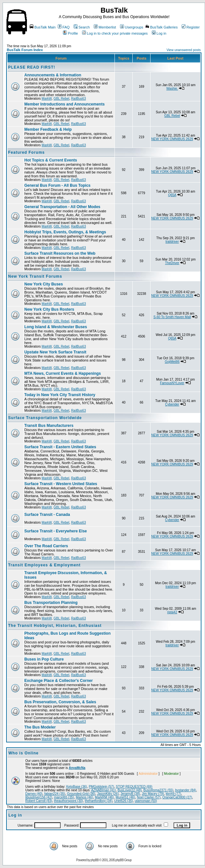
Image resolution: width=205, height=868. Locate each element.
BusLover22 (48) (130, 790)
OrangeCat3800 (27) (177, 797)
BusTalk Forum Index (25, 50)
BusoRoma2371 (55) (158, 790)
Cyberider (172, 404)
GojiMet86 (172, 362)
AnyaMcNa (77, 768)
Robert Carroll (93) (39, 801)
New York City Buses (44, 284)
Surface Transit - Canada (47, 515)
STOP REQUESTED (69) (134, 787)
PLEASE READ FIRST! (32, 67)
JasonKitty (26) (108, 794)
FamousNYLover (172, 383)
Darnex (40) (34, 794)
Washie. (172, 89)
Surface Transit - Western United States (61, 484)
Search (82, 27)
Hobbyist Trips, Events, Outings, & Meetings (65, 232)
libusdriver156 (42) (39, 797)
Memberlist (105, 27)
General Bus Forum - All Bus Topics (57, 185)
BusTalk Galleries (162, 27)
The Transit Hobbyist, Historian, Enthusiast (55, 626)
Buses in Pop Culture (44, 659)
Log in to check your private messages (115, 33)
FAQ (64, 27)
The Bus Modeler (40, 727)
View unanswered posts (183, 50)
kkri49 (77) (173, 794)
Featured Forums (26, 152)
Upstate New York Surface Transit (55, 352)
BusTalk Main (42, 27)
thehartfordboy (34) (98, 801)
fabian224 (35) (55, 794)
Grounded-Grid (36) (81, 794)
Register (191, 27)
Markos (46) (84, 797)
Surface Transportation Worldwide (45, 418)
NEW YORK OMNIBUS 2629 (172, 139)
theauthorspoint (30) (68, 801)
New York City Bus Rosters (49, 309)
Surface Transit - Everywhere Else (56, 531)
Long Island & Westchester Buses (56, 327)
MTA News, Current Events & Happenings (63, 373)
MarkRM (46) (104, 797)
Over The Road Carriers (46, 546)
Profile (70, 33)
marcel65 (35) (64, 797)
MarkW (47, 99)
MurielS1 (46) (125, 797)
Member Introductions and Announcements (65, 104)
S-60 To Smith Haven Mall (172, 317)
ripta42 (172, 612)
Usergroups (132, 27)
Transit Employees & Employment (44, 565)
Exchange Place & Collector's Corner (59, 681)
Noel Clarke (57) (149, 797)
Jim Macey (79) (153, 794)
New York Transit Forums (35, 276)
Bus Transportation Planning (51, 603)
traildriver (172, 242)
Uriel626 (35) (124, 801)
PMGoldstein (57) (102, 787)
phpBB (95, 860)
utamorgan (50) (146, 801)
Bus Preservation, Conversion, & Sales (60, 702)
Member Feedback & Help (48, 129)
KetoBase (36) (77, 787)
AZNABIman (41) (103, 790)
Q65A (172, 195)
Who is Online (24, 753)
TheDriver (172, 263)
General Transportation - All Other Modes (62, 207)
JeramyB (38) (130, 794)
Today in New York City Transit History (60, 395)
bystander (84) (186, 790)
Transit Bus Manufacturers (49, 426)
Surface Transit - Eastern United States (60, 447)
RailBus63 (78, 99)
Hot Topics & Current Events (51, 160)
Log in (159, 33)
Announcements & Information (53, 75)
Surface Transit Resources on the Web (60, 253)
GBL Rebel (61, 99)
